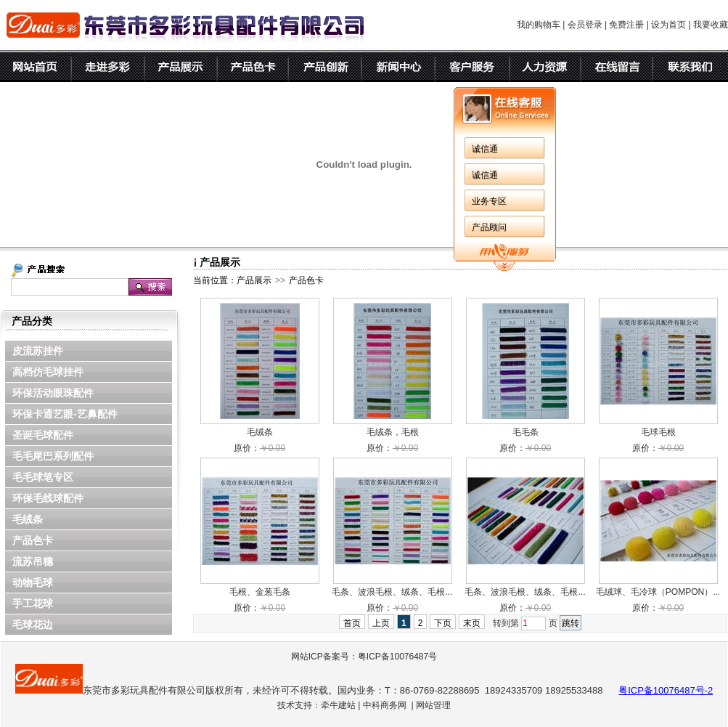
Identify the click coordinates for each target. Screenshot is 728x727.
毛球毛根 (658, 432)
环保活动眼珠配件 (53, 393)
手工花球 (33, 604)
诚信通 (485, 149)
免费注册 (626, 25)
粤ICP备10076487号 (397, 657)
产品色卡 (33, 540)
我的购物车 (539, 25)
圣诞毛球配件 (43, 435)
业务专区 (489, 201)
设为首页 (668, 25)
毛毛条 (525, 432)
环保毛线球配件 (48, 498)
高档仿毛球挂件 (48, 372)
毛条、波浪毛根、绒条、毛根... (392, 592)
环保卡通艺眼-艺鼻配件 (65, 414)
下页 (443, 623)
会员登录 (585, 25)
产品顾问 (489, 227)
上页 (381, 623)
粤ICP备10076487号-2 (666, 690)
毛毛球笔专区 (43, 477)
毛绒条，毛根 (393, 432)
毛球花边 (33, 625)
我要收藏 (711, 25)
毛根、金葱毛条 (260, 592)
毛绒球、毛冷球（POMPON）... (658, 592)
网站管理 (433, 705)
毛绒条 (28, 519)
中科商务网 (385, 705)
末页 (472, 623)
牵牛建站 (338, 705)
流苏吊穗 (33, 561)
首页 (352, 623)
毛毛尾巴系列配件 (53, 456)
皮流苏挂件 (38, 351)
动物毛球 (33, 582)
